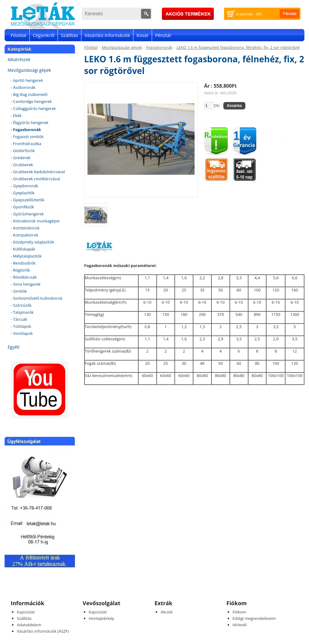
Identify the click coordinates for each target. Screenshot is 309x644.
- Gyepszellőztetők (28, 200)
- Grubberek (22, 165)
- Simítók (19, 291)
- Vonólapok (22, 333)
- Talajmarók (22, 312)
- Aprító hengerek (27, 80)
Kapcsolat (26, 612)
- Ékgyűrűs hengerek (30, 123)
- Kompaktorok (24, 235)
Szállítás (69, 35)
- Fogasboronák (26, 130)
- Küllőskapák (23, 249)
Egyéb (14, 347)
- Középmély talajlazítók (32, 242)
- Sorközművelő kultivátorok (37, 298)
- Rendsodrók (23, 263)
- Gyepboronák (24, 186)
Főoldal (19, 35)
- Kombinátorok (25, 228)
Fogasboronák (159, 47)
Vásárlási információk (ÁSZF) (43, 631)
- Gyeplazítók (23, 193)
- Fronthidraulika (26, 144)
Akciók (167, 612)
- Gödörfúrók (23, 151)
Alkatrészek (19, 59)
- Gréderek (20, 158)
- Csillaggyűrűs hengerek (33, 108)
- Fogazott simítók (27, 137)
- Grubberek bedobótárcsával (38, 172)
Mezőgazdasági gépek (29, 70)
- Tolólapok (21, 326)
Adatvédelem (29, 625)
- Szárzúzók (21, 305)
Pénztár (163, 35)
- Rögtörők (20, 270)
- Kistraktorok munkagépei (35, 221)
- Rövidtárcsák (24, 277)
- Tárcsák (19, 319)
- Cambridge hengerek (31, 101)
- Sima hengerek (26, 284)
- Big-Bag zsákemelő (29, 94)
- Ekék (16, 115)
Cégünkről (44, 35)
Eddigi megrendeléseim (254, 618)
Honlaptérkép (101, 618)
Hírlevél (240, 625)
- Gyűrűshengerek (27, 214)
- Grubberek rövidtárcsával (35, 179)
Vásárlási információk (107, 35)
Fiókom (239, 612)
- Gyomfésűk (22, 207)
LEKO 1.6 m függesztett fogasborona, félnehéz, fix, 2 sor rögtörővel (238, 47)
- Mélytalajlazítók (26, 256)
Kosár (143, 35)
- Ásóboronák (23, 87)
